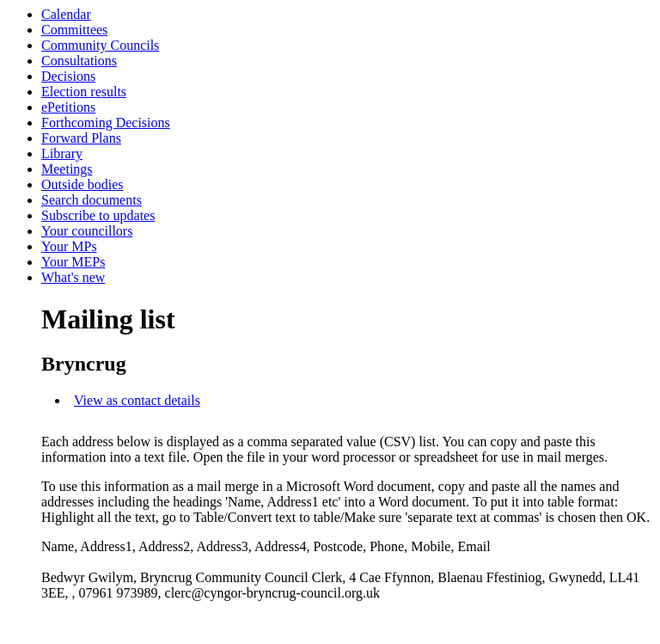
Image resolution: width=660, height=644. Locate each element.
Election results (84, 92)
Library (62, 153)
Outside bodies (82, 184)
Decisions (68, 76)
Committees (74, 30)
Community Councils (100, 45)
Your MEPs (73, 262)
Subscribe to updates (98, 215)
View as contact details (137, 400)
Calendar (66, 14)
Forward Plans (81, 138)
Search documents (92, 200)
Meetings (67, 169)
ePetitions (68, 107)
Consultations (79, 61)
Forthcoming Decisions (106, 123)
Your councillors (87, 231)
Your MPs (69, 246)
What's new (73, 277)
